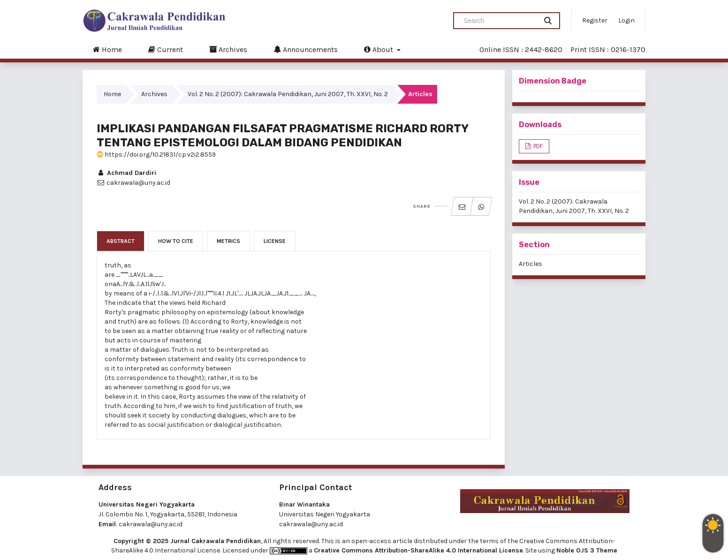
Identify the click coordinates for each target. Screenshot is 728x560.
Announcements (306, 49)
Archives (228, 49)
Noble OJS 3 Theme (587, 550)
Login (626, 20)
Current (166, 49)
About (379, 49)
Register (595, 20)
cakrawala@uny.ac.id (151, 524)
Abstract (121, 241)
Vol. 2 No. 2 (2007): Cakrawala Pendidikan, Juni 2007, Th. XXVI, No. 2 (288, 94)
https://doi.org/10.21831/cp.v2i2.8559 (156, 155)
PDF (537, 146)
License (275, 241)
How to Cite (176, 241)
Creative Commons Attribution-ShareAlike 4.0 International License (418, 550)
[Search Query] (499, 21)
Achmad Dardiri (126, 173)
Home (107, 49)
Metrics (228, 241)
